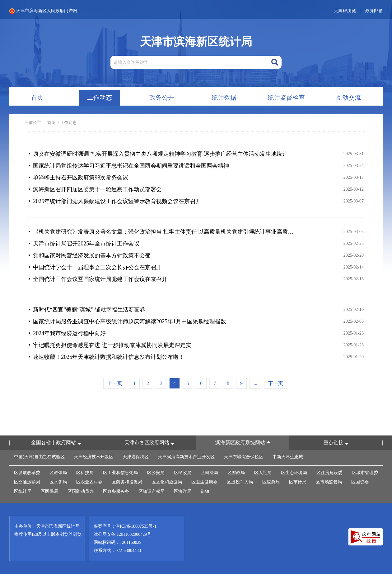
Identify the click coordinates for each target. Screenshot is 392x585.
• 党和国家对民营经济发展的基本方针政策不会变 (89, 255)
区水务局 (58, 482)
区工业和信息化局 (120, 473)
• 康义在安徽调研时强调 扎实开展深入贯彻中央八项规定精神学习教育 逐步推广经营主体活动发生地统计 (158, 154)
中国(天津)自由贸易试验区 (39, 457)
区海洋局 (183, 491)
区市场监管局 (329, 482)
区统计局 (23, 491)
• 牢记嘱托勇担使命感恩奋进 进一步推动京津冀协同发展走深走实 (110, 345)
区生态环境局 (294, 473)
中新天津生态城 (288, 457)
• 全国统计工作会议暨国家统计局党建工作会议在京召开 (98, 279)
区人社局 (263, 473)
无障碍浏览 (345, 11)
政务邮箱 (374, 11)
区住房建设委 (329, 473)
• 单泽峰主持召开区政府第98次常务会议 (78, 178)
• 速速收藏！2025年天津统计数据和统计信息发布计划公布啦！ (106, 357)
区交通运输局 (27, 482)
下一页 (276, 383)
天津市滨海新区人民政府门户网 (43, 11)
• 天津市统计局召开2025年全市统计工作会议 (84, 244)
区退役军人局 (240, 482)
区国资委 (360, 482)
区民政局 (183, 473)
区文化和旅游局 (167, 482)
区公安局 (156, 473)
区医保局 (49, 491)
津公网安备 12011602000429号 (122, 534)
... (255, 383)
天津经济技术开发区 (94, 457)
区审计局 (298, 482)
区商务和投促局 (127, 482)
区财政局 (236, 473)
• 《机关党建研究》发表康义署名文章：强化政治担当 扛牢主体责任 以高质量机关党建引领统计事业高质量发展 (162, 232)
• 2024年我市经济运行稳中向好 (67, 333)
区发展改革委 (27, 473)
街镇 (205, 491)
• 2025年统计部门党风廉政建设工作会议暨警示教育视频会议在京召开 (115, 201)
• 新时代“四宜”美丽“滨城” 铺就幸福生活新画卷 (87, 310)
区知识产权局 (152, 491)
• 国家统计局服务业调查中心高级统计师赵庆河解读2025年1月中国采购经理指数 (127, 321)
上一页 (115, 383)
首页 (51, 123)
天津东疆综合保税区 (244, 457)
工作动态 (68, 123)
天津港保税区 (136, 457)
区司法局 (209, 473)
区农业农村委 (89, 482)
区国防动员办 (81, 491)
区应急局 (271, 482)
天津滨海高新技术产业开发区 (186, 457)
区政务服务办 (116, 491)
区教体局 (58, 473)
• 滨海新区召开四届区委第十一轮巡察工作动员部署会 (95, 189)
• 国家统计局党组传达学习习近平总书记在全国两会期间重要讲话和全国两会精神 (129, 166)
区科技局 (85, 473)
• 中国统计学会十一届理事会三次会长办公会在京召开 (95, 267)
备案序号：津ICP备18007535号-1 (125, 526)
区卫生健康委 (204, 482)
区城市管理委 (365, 473)
